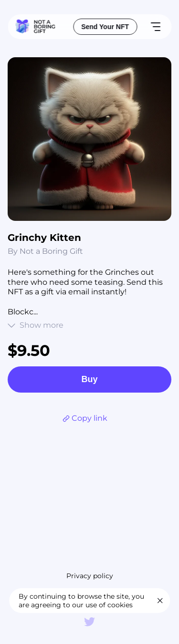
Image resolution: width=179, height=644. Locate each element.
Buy (89, 379)
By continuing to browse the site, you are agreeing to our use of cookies (81, 601)
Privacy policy (90, 576)
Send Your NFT (105, 27)
